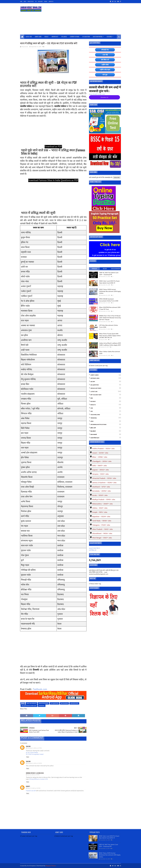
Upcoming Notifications (98, 425)
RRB (92, 398)
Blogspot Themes (51, 866)
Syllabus (64, 37)
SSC (92, 411)
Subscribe (117, 177)
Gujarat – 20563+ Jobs (101, 470)
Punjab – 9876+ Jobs (100, 512)
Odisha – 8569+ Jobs (100, 508)
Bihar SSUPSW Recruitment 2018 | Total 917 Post (110, 308)
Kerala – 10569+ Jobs (100, 495)
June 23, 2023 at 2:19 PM (33, 775)
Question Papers (98, 37)
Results (93, 405)
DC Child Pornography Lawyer (35, 754)
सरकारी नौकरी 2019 (95, 438)
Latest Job (29, 37)
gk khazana (64, 703)
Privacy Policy (31, 1)
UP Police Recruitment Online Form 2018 (109, 326)
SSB (92, 408)
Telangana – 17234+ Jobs (101, 525)
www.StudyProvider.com (97, 94)
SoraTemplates (31, 866)
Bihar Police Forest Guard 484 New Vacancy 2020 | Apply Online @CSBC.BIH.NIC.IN (110, 336)
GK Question (95, 385)
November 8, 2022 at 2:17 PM (34, 748)
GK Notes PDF (74, 703)
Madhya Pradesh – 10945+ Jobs (104, 499)
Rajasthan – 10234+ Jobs (101, 517)
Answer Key (55, 37)
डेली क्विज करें (105, 60)
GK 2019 (93, 382)
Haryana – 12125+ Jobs (100, 474)
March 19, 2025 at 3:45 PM (34, 788)
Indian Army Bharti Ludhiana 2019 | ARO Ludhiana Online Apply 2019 (110, 344)
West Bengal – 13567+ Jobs (102, 538)
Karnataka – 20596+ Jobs (101, 491)
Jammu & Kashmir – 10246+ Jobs (104, 483)
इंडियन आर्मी (93, 428)
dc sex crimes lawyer (32, 752)
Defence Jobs (95, 378)
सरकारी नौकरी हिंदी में (94, 548)
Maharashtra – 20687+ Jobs (102, 504)
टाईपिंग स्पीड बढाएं (105, 70)
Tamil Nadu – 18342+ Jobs (102, 521)
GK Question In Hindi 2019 (29, 706)
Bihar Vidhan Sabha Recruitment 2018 (110, 353)
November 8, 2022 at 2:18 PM (34, 763)
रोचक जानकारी (94, 435)
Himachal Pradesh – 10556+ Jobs (104, 478)
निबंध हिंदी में (93, 431)
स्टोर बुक (105, 75)
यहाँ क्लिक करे (93, 550)
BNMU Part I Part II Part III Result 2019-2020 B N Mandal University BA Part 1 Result (110, 318)
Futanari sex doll (31, 791)
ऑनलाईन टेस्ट (105, 50)
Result (47, 37)
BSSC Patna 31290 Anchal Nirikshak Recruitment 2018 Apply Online (110, 291)
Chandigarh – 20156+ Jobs (102, 461)
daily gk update (31, 703)
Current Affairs (75, 37)
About (25, 1)
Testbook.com (40, 689)
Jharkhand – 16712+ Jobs (101, 487)
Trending (42, 706)
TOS (36, 1)
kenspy (28, 786)
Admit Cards (94, 375)
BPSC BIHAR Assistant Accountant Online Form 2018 (109, 300)
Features (109, 37)
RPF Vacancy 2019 (96, 395)
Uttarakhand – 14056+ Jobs (102, 533)
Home (21, 1)
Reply (28, 757)
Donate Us (104, 97)
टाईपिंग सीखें (105, 65)
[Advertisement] (85, 19)
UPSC (92, 421)
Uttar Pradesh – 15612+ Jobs (102, 529)
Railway (93, 401)
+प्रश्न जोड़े (105, 55)
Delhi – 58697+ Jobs (100, 466)
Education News (43, 703)
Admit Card (38, 37)
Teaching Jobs (95, 415)
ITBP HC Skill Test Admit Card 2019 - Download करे (109, 274)
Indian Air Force (96, 388)
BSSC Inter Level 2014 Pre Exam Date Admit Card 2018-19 (109, 282)
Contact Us (51, 1)
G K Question (86, 37)
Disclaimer (40, 1)
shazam (28, 746)
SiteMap (46, 1)
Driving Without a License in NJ (35, 773)
